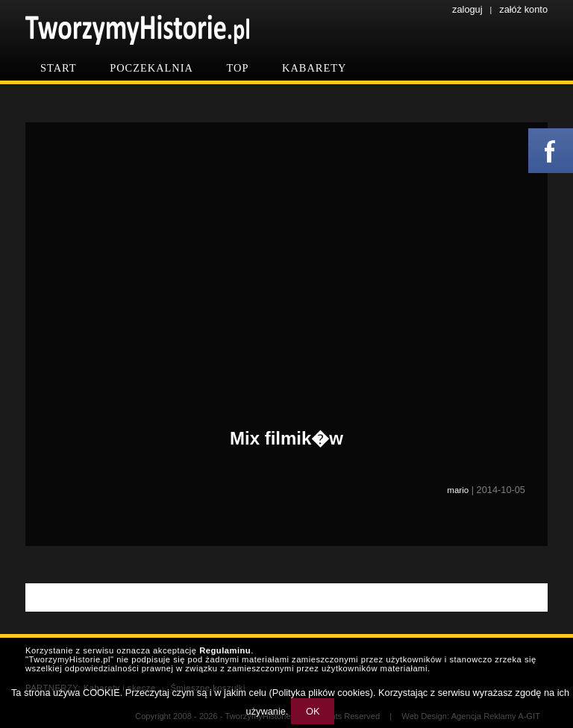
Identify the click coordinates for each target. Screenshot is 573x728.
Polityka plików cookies (321, 693)
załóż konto (523, 9)
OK (313, 711)
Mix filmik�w (286, 438)
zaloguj (467, 9)
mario (458, 490)
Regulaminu (225, 650)
